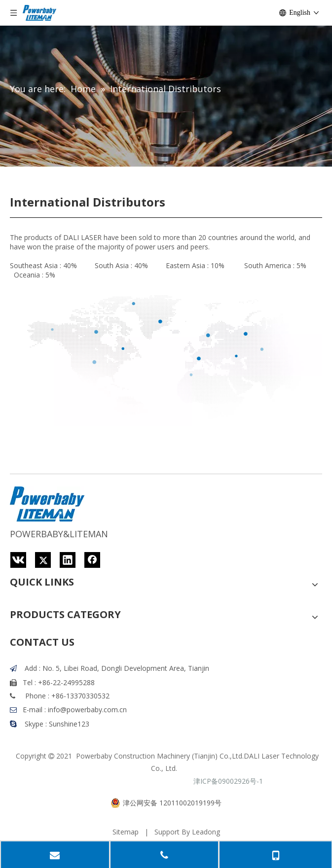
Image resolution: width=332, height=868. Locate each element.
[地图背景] (166, 353)
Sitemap (126, 832)
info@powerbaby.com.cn (87, 710)
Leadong (206, 832)
